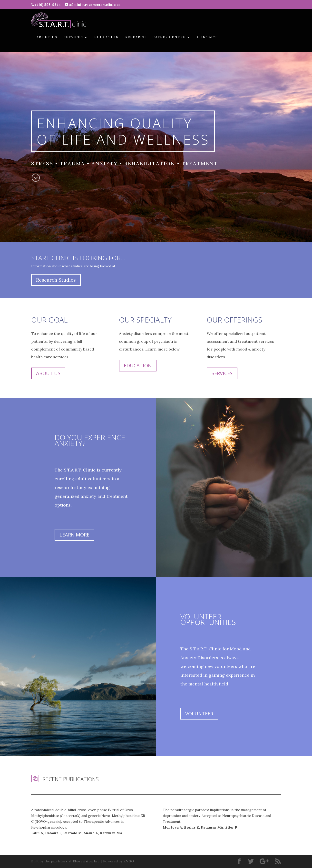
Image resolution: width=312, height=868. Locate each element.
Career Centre (169, 37)
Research (136, 37)
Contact (207, 37)
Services (73, 37)
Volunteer (199, 714)
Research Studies (56, 280)
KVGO (129, 861)
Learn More (74, 535)
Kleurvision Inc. (87, 861)
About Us (47, 37)
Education (107, 37)
